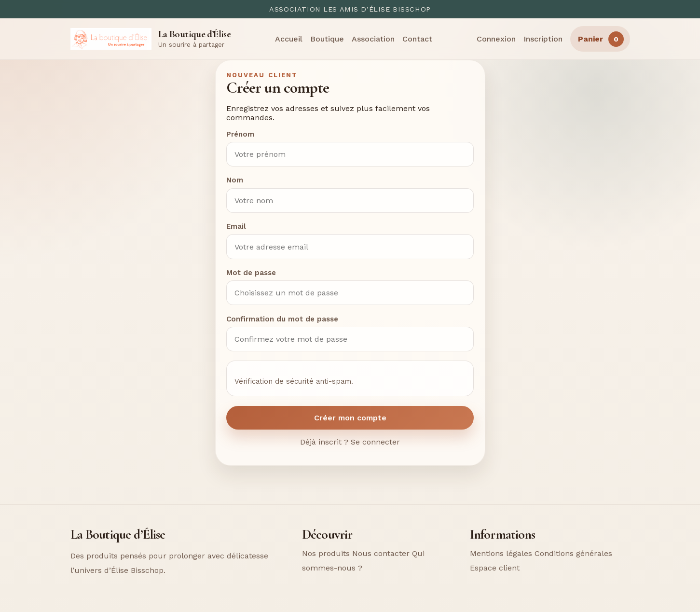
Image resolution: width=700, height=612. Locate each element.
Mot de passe (251, 273)
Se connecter (375, 442)
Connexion (496, 39)
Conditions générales (573, 553)
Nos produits (326, 553)
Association (373, 39)
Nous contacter (381, 553)
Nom (235, 180)
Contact (417, 39)
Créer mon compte (350, 418)
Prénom (240, 134)
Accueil (289, 39)
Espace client (495, 568)
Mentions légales (501, 553)
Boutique (327, 39)
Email (236, 226)
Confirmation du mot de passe (282, 319)
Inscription (543, 39)
